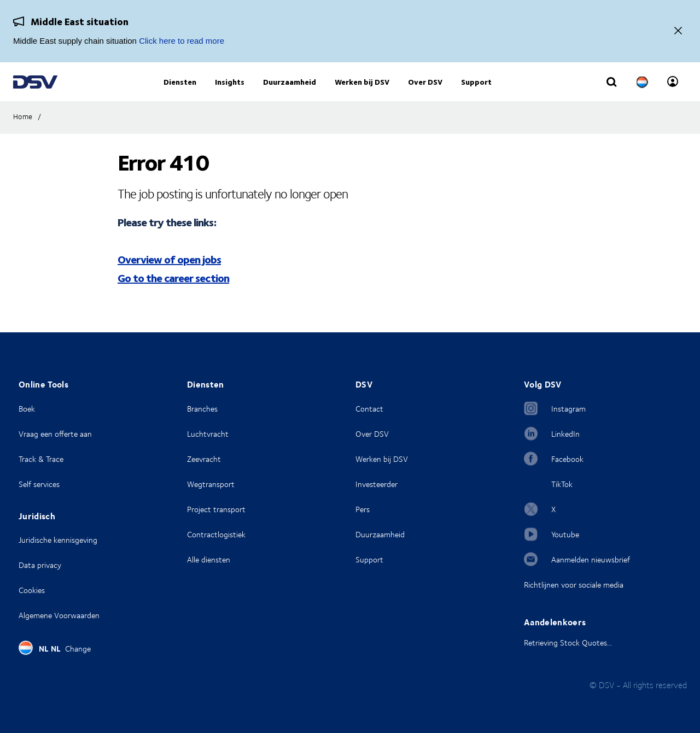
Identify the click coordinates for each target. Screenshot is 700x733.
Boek (27, 409)
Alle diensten (209, 559)
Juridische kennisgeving (58, 540)
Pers (363, 509)
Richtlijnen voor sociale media (574, 585)
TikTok (562, 484)
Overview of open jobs (169, 275)
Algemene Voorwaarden (59, 615)
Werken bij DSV (382, 459)
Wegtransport (211, 484)
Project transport (216, 509)
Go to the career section (173, 294)
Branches (202, 409)
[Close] (678, 31)
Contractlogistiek (216, 534)
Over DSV (372, 434)
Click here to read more (182, 41)
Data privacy (40, 565)
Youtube (565, 534)
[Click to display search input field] (611, 91)
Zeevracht (204, 459)
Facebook (567, 459)
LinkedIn (565, 434)
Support (369, 559)
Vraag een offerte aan (55, 434)
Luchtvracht (208, 434)
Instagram (568, 409)
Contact (369, 409)
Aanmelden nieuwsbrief (591, 559)
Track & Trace (41, 459)
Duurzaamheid (380, 534)
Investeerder (377, 484)
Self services (39, 484)
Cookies (32, 590)
